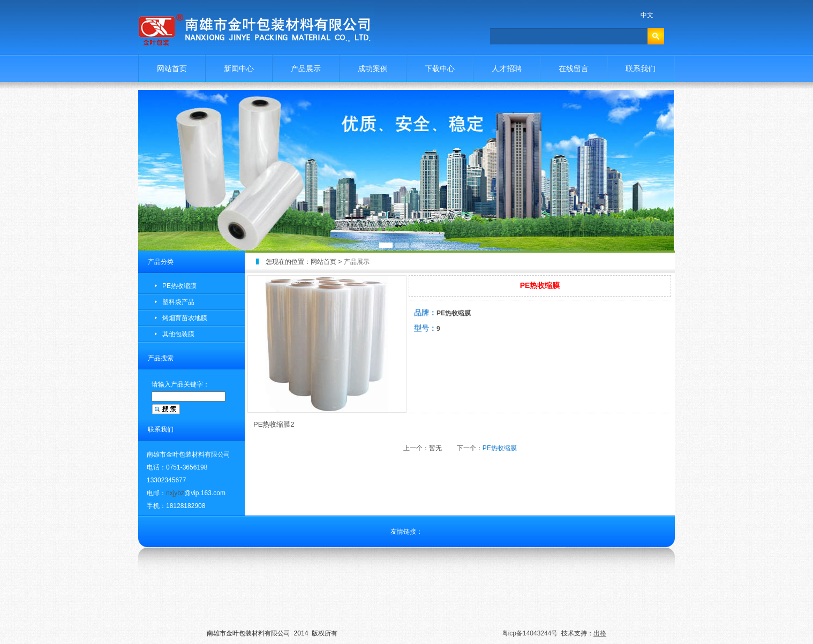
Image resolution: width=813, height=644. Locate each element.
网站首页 (172, 69)
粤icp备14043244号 (530, 633)
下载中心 (440, 69)
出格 (600, 633)
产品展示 (306, 69)
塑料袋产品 (178, 302)
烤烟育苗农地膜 (185, 318)
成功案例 (373, 69)
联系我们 (641, 69)
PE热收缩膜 (179, 286)
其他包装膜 (178, 334)
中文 (647, 15)
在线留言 (574, 69)
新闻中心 (239, 69)
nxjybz (175, 493)
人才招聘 (507, 69)
